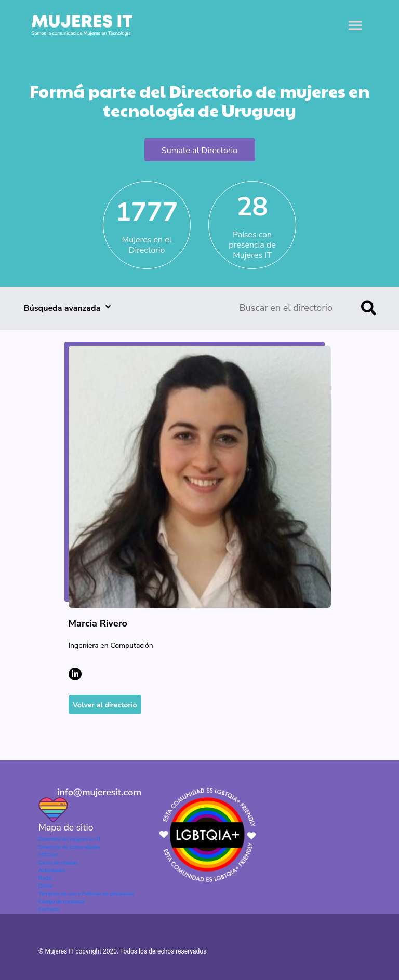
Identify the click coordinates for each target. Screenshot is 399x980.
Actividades (52, 870)
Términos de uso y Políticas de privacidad (86, 894)
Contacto (49, 909)
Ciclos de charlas (58, 863)
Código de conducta (61, 902)
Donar (46, 886)
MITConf (48, 855)
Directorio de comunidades (69, 847)
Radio (45, 878)
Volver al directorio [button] (105, 705)
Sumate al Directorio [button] (199, 151)
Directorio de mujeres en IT (70, 839)
